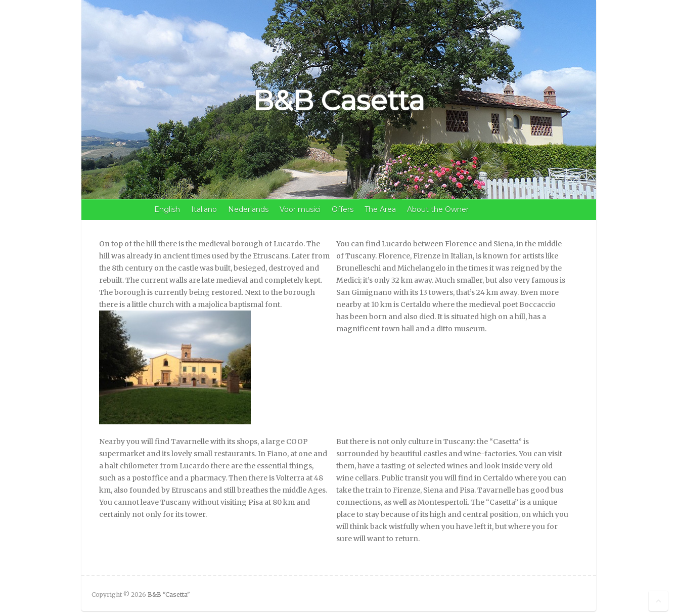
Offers (343, 209)
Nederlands (248, 209)
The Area (380, 209)
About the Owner (438, 209)
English (167, 209)
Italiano (204, 209)
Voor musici (300, 209)
